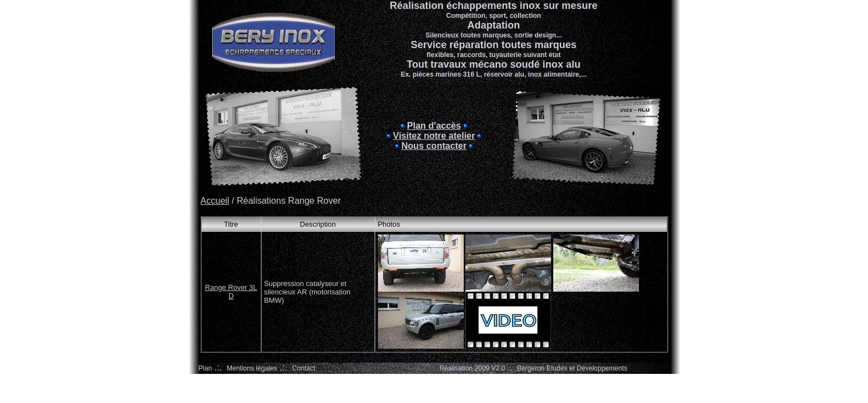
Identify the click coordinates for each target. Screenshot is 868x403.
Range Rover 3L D (231, 292)
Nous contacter (434, 146)
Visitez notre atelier (434, 136)
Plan (205, 368)
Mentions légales (252, 368)
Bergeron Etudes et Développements (572, 368)
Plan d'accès (434, 126)
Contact (304, 368)
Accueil (215, 201)
